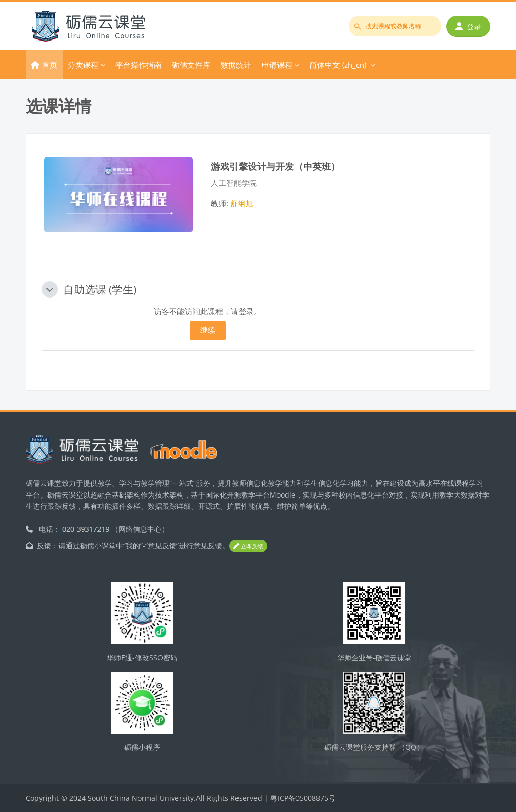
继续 (208, 330)
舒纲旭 (242, 203)
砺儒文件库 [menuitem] (191, 65)
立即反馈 (248, 546)
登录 (468, 26)
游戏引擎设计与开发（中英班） (275, 166)
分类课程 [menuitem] (83, 65)
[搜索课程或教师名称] (395, 26)
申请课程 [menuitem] (277, 65)
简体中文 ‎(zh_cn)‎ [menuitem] (338, 65)
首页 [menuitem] (50, 65)
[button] (50, 289)
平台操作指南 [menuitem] (138, 65)
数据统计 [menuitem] (236, 65)
